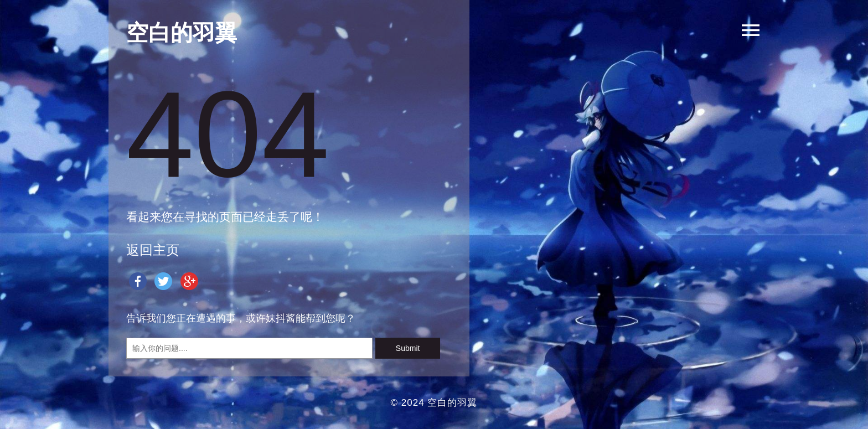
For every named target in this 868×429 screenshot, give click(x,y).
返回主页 (153, 250)
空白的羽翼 (452, 403)
